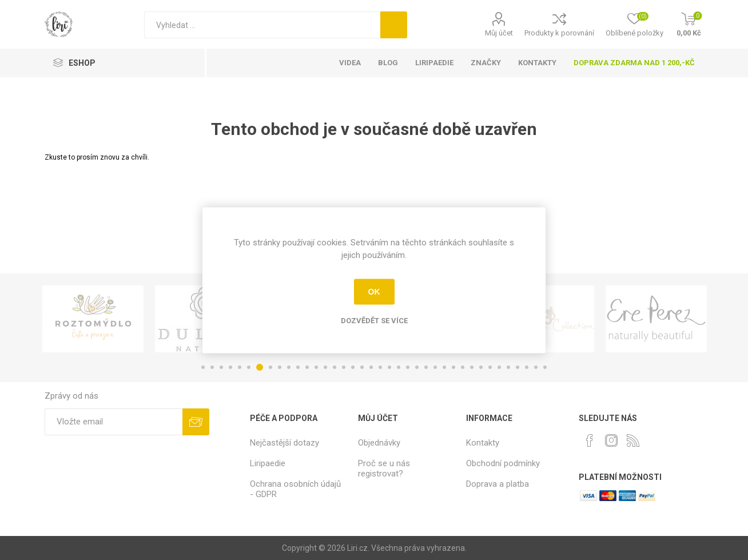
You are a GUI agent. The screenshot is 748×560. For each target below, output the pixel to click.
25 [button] (426, 367)
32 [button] (490, 367)
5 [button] (240, 367)
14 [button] (325, 367)
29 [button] (463, 367)
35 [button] (518, 367)
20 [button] (380, 367)
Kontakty (483, 443)
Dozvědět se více (374, 320)
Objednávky (379, 443)
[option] (93, 319)
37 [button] (536, 367)
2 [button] (212, 367)
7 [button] (260, 367)
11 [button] (298, 367)
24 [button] (417, 367)
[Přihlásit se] (114, 422)
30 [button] (472, 367)
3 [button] (221, 367)
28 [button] (453, 367)
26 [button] (435, 367)
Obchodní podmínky (503, 463)
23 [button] (408, 367)
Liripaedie (268, 463)
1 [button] (203, 367)
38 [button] (545, 367)
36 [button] (527, 367)
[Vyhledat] (262, 25)
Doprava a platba (498, 484)
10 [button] (289, 367)
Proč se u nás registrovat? (384, 468)
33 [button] (499, 367)
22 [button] (399, 367)
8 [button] (270, 367)
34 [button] (508, 367)
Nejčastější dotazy (285, 443)
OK (374, 292)
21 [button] (389, 367)
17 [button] (353, 367)
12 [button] (307, 367)
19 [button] (371, 367)
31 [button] (481, 367)
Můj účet (499, 33)
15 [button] (335, 367)
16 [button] (344, 367)
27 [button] (444, 367)
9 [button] (280, 367)
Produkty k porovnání (559, 33)
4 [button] (230, 367)
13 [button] (316, 367)
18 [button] (362, 367)
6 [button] (249, 367)
